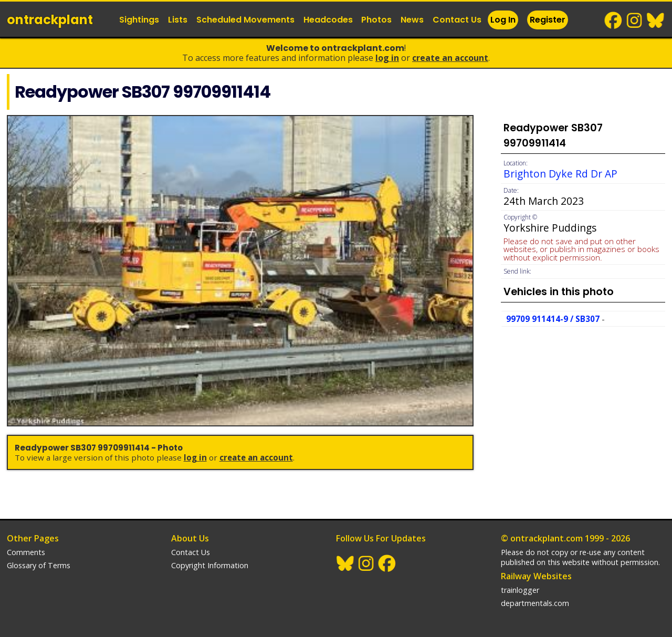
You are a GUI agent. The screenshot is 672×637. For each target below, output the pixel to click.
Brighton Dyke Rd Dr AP (560, 174)
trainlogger (520, 590)
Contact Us (457, 20)
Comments (26, 552)
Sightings (139, 20)
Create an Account (450, 58)
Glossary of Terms (39, 565)
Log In (503, 20)
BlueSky (656, 20)
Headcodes (328, 20)
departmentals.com (535, 603)
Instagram (635, 20)
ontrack (50, 20)
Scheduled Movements (245, 20)
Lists (178, 20)
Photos (376, 20)
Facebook (614, 20)
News (412, 20)
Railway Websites (536, 576)
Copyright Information (210, 565)
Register (548, 20)
